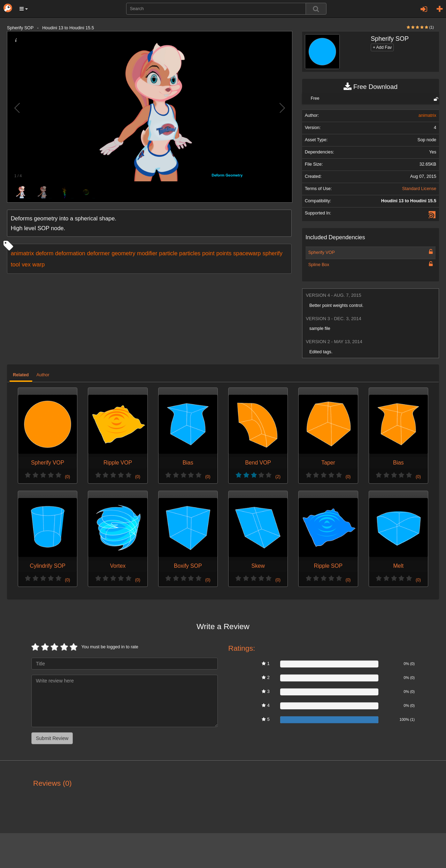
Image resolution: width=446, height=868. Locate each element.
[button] (24, 9)
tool (15, 264)
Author (43, 375)
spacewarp (247, 253)
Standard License (419, 189)
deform (44, 253)
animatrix (22, 253)
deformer (98, 253)
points (224, 253)
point (208, 253)
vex (26, 264)
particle (168, 253)
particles (190, 253)
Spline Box (319, 265)
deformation (70, 253)
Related (21, 375)
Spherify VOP (322, 252)
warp (39, 264)
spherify (272, 253)
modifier (147, 253)
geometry (123, 253)
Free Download (371, 87)
